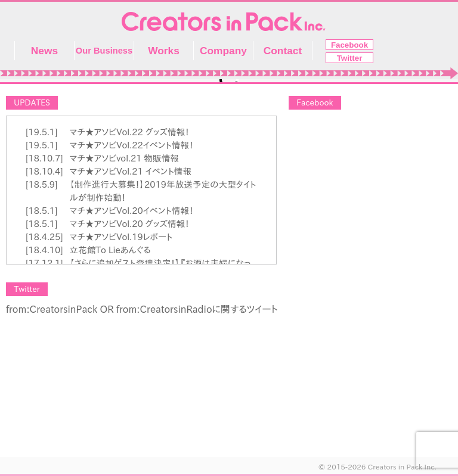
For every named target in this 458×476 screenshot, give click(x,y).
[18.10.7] (44, 158)
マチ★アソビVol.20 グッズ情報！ (129, 224)
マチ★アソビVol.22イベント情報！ (131, 145)
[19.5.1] (41, 132)
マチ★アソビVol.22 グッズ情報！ (129, 132)
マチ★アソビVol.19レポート (121, 237)
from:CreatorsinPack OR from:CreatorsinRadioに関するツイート (142, 309)
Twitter (350, 58)
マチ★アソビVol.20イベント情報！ (131, 211)
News (44, 51)
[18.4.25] (44, 237)
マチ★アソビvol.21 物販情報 (124, 158)
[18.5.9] (41, 184)
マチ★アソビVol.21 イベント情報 (130, 171)
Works (164, 51)
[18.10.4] (44, 171)
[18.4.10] (44, 250)
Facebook (349, 45)
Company (223, 51)
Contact (283, 51)
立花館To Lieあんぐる (110, 250)
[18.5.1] (41, 211)
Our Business (104, 51)
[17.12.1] (44, 263)
